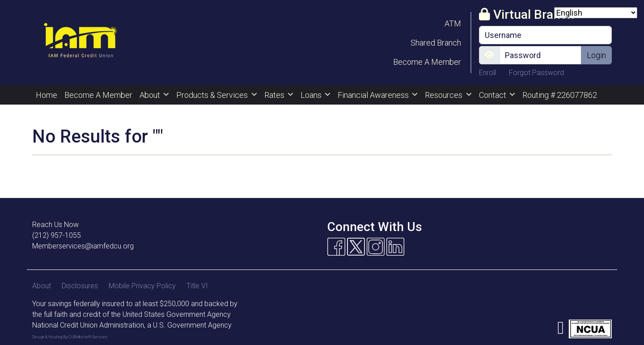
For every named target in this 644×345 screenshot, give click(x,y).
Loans (312, 95)
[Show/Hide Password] (489, 55)
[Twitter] (356, 247)
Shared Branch (436, 43)
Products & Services (213, 95)
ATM (453, 23)
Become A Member (427, 62)
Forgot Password (536, 73)
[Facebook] (336, 247)
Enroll (488, 73)
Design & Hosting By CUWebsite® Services (70, 337)
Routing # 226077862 (560, 95)
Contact (494, 95)
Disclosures (80, 286)
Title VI (197, 286)
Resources (445, 95)
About (151, 95)
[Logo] (80, 43)
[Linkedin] (395, 247)
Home (47, 95)
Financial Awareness (374, 95)
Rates (275, 95)
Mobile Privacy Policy (142, 286)
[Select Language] (596, 13)
